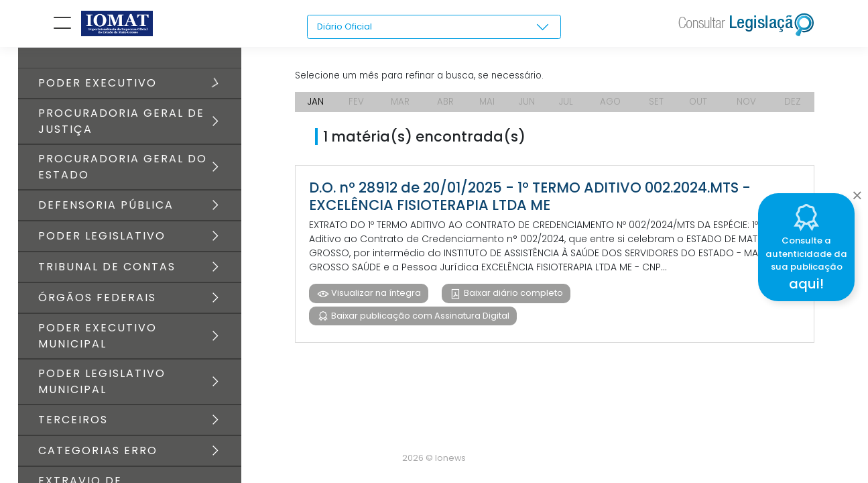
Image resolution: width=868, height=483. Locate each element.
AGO (612, 107)
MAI (487, 107)
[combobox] (434, 28)
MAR (399, 107)
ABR (445, 107)
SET (658, 107)
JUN (527, 107)
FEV (356, 107)
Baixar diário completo (514, 299)
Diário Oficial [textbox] (347, 27)
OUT (700, 107)
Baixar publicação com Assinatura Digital (419, 322)
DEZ (793, 107)
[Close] (857, 192)
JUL (566, 107)
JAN (316, 107)
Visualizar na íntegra (375, 299)
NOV (748, 107)
